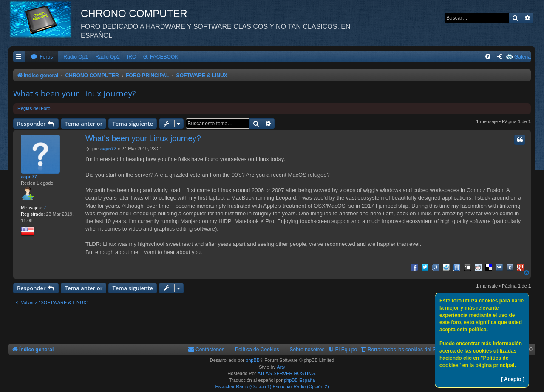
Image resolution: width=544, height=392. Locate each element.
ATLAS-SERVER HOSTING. (287, 373)
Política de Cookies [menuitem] (257, 350)
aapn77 (29, 177)
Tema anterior (84, 124)
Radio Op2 (108, 57)
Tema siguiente (133, 124)
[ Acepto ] (513, 379)
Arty (281, 367)
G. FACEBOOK (161, 57)
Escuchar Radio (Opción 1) (243, 386)
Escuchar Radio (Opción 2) (301, 386)
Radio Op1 (76, 57)
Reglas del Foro (34, 108)
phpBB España (299, 380)
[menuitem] (42, 57)
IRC (132, 57)
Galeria (523, 57)
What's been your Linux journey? (74, 93)
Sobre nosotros (307, 350)
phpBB (253, 360)
